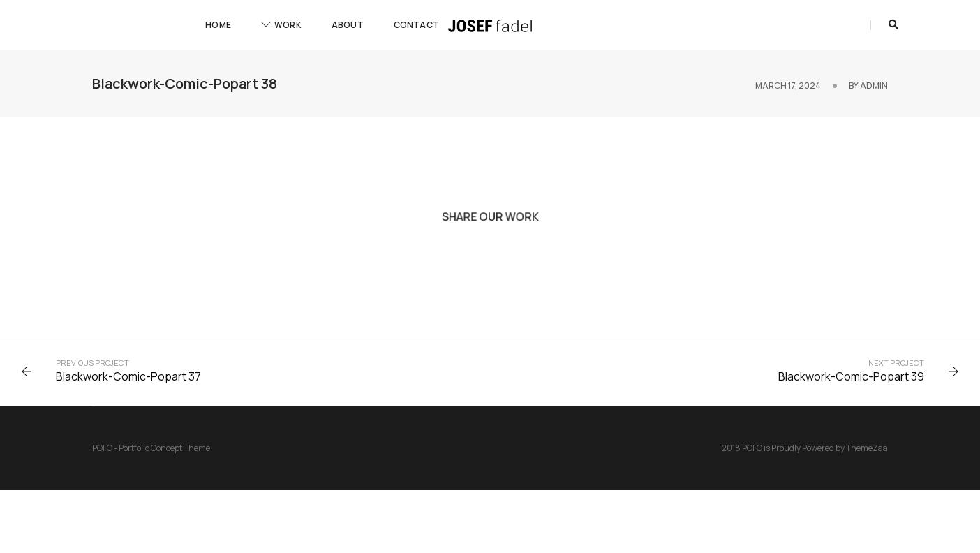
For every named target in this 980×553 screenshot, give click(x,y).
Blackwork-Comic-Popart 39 (851, 376)
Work (281, 25)
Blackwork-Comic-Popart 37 (128, 376)
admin (874, 86)
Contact (416, 25)
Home (218, 25)
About (348, 25)
